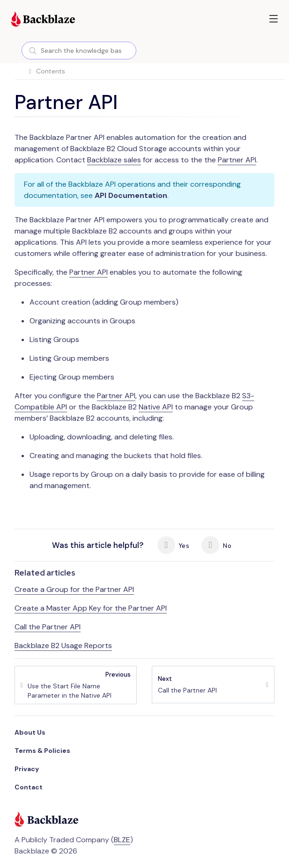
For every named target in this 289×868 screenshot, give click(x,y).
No (216, 545)
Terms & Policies (42, 751)
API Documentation (131, 195)
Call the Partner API (48, 627)
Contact (29, 787)
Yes (173, 545)
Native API (156, 407)
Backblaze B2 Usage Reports (63, 646)
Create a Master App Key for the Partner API (91, 608)
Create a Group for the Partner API (74, 589)
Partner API (237, 160)
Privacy (27, 769)
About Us (30, 732)
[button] (274, 19)
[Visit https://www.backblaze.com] (43, 20)
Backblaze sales (114, 160)
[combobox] (79, 51)
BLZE (122, 840)
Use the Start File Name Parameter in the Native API (79, 685)
